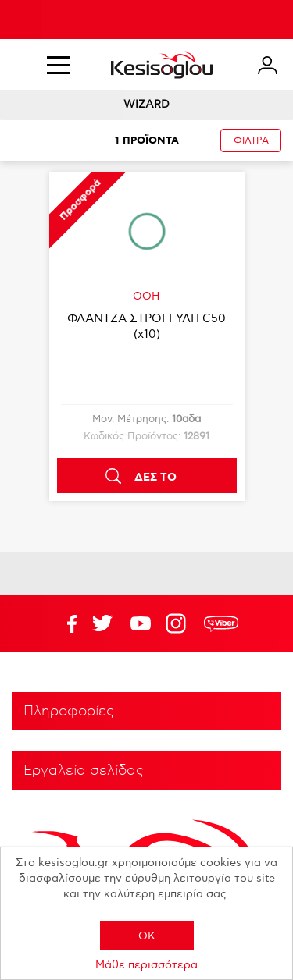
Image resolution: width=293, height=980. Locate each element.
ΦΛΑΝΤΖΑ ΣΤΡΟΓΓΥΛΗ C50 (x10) (146, 326)
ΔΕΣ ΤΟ (155, 478)
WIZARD (146, 104)
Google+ (179, 623)
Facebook (64, 623)
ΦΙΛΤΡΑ (251, 141)
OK (147, 936)
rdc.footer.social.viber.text (221, 623)
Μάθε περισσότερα (146, 965)
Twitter (141, 623)
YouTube (102, 623)
